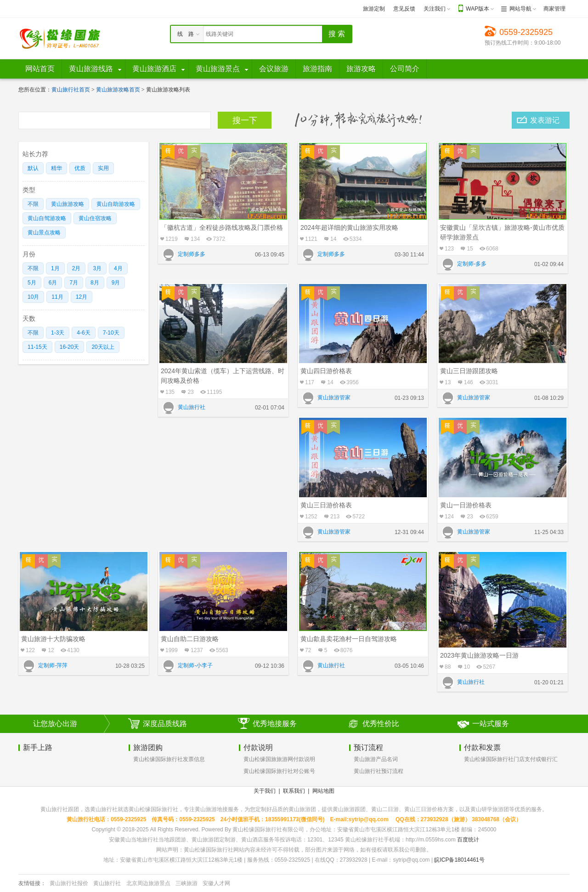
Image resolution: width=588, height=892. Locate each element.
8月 (95, 283)
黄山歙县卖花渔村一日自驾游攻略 (349, 639)
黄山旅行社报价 (69, 883)
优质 (80, 168)
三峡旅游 (187, 883)
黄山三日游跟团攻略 (469, 371)
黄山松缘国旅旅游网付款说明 (279, 759)
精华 (57, 168)
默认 (33, 168)
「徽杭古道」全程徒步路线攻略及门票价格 (222, 227)
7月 (74, 283)
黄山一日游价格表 (466, 505)
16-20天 (70, 347)
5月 (32, 283)
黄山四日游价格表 (326, 371)
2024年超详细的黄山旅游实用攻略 (349, 227)
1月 (55, 268)
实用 (103, 168)
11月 (57, 297)
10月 (33, 297)
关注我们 (435, 9)
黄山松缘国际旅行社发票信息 (169, 759)
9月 (116, 283)
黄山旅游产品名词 (376, 759)
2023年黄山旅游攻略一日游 (479, 655)
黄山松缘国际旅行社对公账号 (279, 771)
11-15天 (37, 347)
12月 (82, 297)
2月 (76, 268)
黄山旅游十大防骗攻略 (53, 639)
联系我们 (294, 791)
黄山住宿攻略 (95, 218)
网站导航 (520, 9)
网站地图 (323, 791)
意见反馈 (404, 9)
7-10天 (111, 333)
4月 (118, 268)
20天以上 (103, 347)
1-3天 (58, 333)
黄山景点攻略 (44, 233)
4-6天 (83, 333)
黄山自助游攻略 (116, 204)
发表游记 (545, 120)
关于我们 (265, 791)
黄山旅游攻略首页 (118, 90)
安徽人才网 (216, 883)
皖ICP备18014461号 (459, 860)
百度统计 (468, 840)
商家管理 (554, 9)
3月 (97, 268)
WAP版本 (478, 9)
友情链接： (32, 883)
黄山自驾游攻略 (47, 218)
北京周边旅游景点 (148, 883)
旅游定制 (374, 9)
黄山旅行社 (107, 883)
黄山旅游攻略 (68, 204)
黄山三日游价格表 (326, 505)
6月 (53, 283)
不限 (33, 204)
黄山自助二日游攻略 (190, 639)
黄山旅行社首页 (71, 90)
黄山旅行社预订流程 (379, 771)
